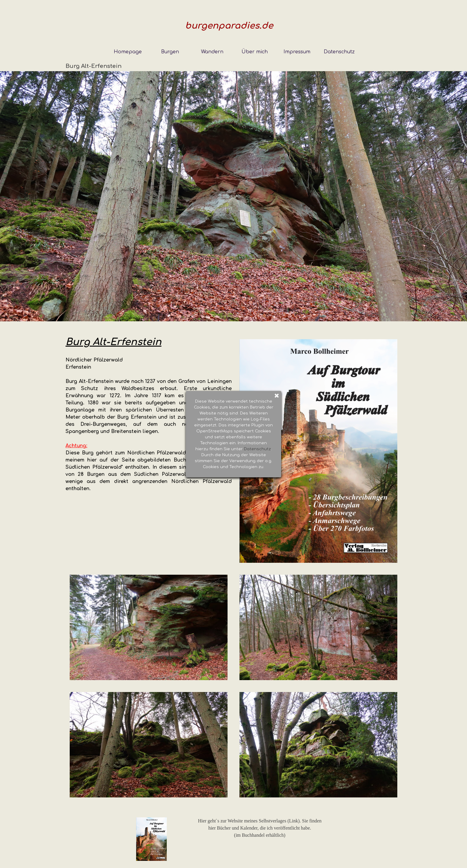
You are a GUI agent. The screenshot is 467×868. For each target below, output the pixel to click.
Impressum (297, 52)
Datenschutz (339, 52)
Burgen (170, 52)
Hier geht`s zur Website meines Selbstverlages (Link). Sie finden (260, 821)
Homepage (128, 52)
